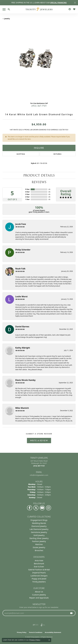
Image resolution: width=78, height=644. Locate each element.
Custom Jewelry (39, 595)
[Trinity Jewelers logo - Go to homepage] (39, 9)
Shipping (21, 154)
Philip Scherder (23, 250)
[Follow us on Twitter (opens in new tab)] (36, 508)
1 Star (27, 199)
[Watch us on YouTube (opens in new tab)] (42, 508)
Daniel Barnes (22, 327)
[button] (9, 9)
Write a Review (39, 441)
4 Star (27, 192)
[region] (39, 64)
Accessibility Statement (53, 632)
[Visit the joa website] (43, 625)
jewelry (7, 19)
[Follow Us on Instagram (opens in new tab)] (49, 508)
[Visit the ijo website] (36, 625)
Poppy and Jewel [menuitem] (39, 579)
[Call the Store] (39, 466)
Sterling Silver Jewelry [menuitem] (39, 538)
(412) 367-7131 (39, 106)
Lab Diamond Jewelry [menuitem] (39, 529)
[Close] (75, 3)
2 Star (27, 197)
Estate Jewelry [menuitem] (39, 547)
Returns (58, 154)
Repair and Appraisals (39, 598)
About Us (39, 592)
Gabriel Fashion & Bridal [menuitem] (39, 570)
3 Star (27, 194)
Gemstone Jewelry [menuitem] (39, 532)
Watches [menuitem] (39, 544)
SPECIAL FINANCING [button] (58, 3)
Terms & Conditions (36, 632)
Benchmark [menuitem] (39, 563)
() (49, 189)
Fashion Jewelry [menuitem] (39, 541)
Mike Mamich (22, 408)
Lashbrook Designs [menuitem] (39, 576)
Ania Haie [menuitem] (39, 560)
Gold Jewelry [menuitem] (39, 535)
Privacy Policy (22, 632)
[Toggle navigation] (4, 9)
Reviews (39, 182)
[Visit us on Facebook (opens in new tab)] (30, 508)
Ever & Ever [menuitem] (39, 566)
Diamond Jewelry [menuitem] (39, 526)
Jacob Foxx (21, 224)
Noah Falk (20, 269)
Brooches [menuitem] (39, 550)
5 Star (27, 189)
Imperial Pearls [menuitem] (39, 573)
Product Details (39, 175)
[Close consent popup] (49, 640)
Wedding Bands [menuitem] (39, 523)
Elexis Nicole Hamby (25, 380)
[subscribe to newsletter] (71, 613)
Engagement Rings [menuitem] (39, 520)
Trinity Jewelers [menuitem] (39, 582)
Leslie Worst (21, 297)
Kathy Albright (23, 348)
